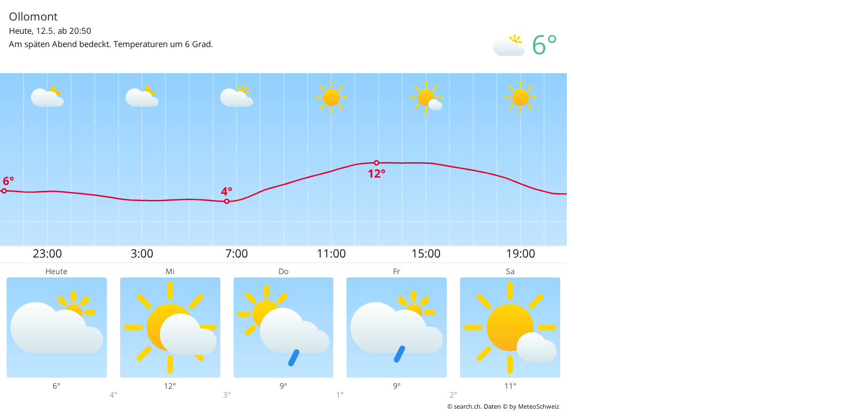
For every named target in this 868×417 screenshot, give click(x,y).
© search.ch (464, 406)
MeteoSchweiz (539, 406)
